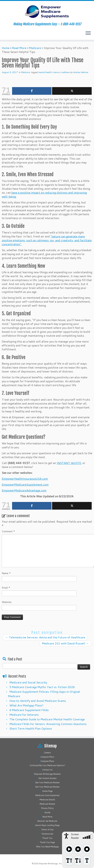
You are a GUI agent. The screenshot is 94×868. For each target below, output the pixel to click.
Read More (19, 48)
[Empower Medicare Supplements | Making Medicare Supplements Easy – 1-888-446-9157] (47, 12)
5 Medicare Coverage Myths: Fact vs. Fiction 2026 (42, 687)
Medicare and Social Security (28, 682)
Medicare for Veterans (24, 715)
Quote (47, 812)
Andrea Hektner (81, 72)
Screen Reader (75, 836)
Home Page (47, 791)
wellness (66, 72)
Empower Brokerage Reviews (47, 774)
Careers (47, 753)
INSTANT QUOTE (69, 463)
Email (6, 588)
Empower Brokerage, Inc (50, 864)
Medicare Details (47, 800)
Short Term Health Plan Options (31, 728)
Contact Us (47, 770)
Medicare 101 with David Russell (65, 643)
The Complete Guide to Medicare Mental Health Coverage (47, 719)
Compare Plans (47, 757)
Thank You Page (47, 842)
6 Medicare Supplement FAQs (29, 710)
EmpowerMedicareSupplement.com (25, 484)
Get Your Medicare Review (47, 783)
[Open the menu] (88, 33)
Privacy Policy (47, 808)
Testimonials (47, 834)
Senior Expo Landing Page (47, 825)
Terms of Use (47, 830)
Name (6, 573)
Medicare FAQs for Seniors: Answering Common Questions (48, 724)
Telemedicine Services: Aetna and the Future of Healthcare (45, 637)
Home (6, 48)
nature (57, 72)
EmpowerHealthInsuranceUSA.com (25, 479)
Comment (8, 531)
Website (7, 602)
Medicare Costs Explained (47, 795)
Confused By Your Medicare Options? (47, 765)
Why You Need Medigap (47, 847)
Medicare (35, 48)
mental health (45, 72)
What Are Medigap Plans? (26, 705)
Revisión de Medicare (47, 821)
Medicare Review (47, 804)
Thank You (47, 838)
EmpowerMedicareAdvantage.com (24, 490)
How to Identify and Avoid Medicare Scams (38, 701)
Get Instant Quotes (47, 778)
